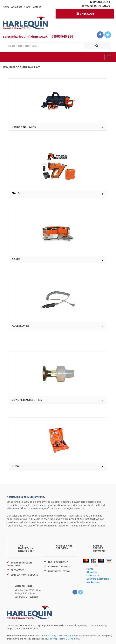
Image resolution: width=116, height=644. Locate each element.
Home (6, 7)
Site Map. (53, 639)
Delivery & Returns (98, 579)
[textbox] (45, 46)
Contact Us (93, 575)
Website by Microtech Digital (59, 636)
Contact (36, 7)
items (85, 6)
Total (98, 6)
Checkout (85, 14)
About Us (17, 7)
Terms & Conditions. (69, 639)
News (27, 7)
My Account (100, 2)
